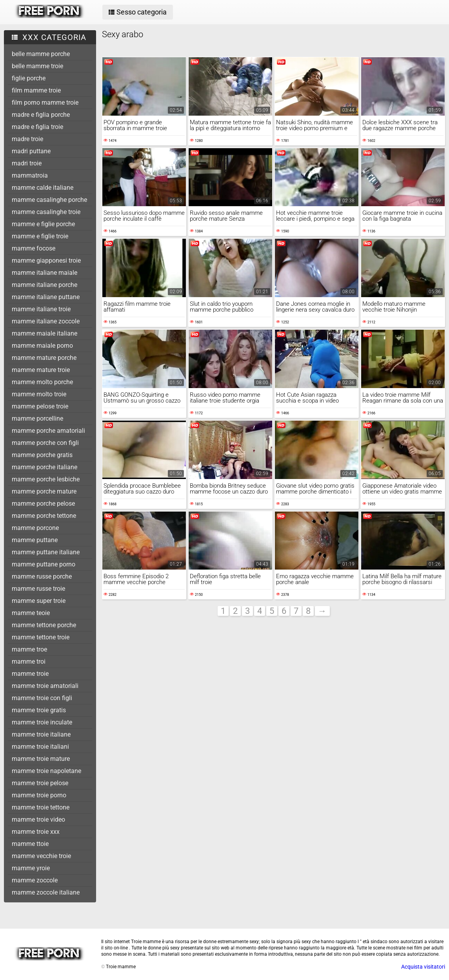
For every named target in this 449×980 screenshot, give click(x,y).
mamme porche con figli (45, 443)
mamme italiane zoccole (46, 321)
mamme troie (30, 674)
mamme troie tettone (41, 807)
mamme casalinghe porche (49, 200)
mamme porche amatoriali (48, 431)
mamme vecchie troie (41, 856)
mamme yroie (31, 868)
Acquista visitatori (423, 967)
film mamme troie (36, 90)
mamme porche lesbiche (46, 479)
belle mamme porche (41, 54)
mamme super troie (39, 601)
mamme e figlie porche (43, 224)
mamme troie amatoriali (45, 686)
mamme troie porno (39, 795)
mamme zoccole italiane (46, 892)
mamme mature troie (41, 370)
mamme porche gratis (42, 455)
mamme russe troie (38, 589)
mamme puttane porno (44, 564)
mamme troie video (38, 819)
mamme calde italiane (43, 188)
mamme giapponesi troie (46, 260)
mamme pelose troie (40, 406)
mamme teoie (31, 613)
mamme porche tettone (44, 516)
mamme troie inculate (42, 722)
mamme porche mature (44, 491)
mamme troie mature (41, 759)
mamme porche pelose (43, 504)
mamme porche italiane (45, 467)
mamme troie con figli (42, 698)
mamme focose (34, 248)
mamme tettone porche (44, 625)
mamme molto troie (39, 394)
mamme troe (29, 649)
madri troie (27, 163)
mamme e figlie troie (40, 236)
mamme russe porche (42, 576)
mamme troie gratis (39, 710)
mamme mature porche (44, 358)
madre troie (27, 139)
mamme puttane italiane (46, 552)
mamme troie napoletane (46, 771)
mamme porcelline (37, 418)
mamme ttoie (30, 844)
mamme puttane (35, 540)
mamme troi (29, 661)
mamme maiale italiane (45, 333)
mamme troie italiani (40, 747)
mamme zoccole (35, 880)
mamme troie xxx (36, 832)
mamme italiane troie (41, 309)
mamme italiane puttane (46, 297)
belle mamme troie (37, 66)
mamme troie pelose (40, 783)
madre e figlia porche (41, 115)
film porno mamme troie (45, 103)
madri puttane (31, 151)
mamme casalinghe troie (46, 212)
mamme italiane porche (45, 285)
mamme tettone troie (41, 637)
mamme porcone (35, 528)
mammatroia (30, 175)
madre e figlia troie (37, 127)
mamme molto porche (42, 382)
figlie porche (29, 78)
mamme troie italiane (41, 734)
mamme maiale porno (42, 346)
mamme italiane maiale (45, 273)
